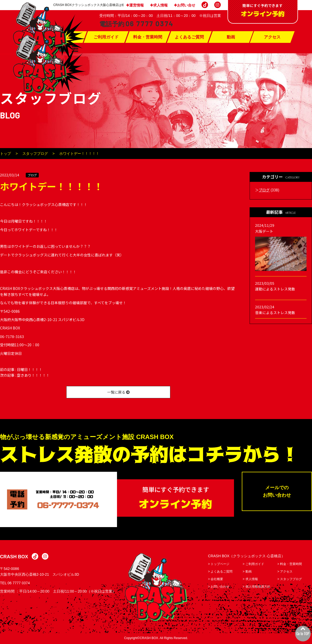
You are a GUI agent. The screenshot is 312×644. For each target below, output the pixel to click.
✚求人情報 (159, 5)
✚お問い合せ (185, 5)
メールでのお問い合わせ (277, 492)
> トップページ (219, 565)
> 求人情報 (250, 580)
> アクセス (285, 572)
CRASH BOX (14, 557)
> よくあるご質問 (220, 572)
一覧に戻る (118, 392)
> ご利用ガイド (253, 565)
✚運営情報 (135, 5)
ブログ (32, 175)
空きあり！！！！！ (33, 375)
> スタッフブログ (290, 580)
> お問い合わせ (219, 587)
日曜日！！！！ (30, 369)
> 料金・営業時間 (290, 565)
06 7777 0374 (19, 583)
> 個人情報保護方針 (256, 587)
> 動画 (247, 572)
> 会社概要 (216, 580)
